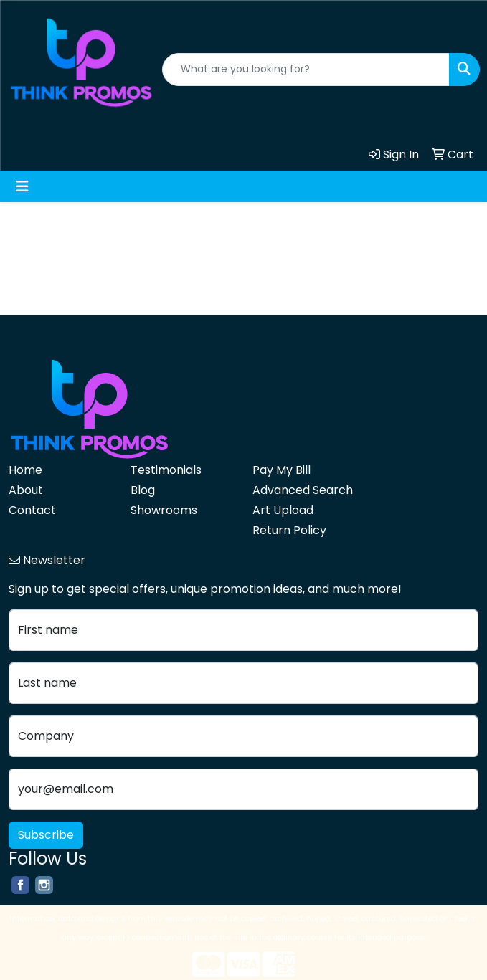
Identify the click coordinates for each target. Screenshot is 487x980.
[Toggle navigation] (22, 186)
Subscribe (46, 835)
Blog (143, 490)
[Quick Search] (306, 70)
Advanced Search (303, 490)
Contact (32, 510)
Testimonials (166, 470)
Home (25, 470)
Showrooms (164, 510)
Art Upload (283, 510)
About (26, 490)
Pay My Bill (282, 470)
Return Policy (289, 530)
